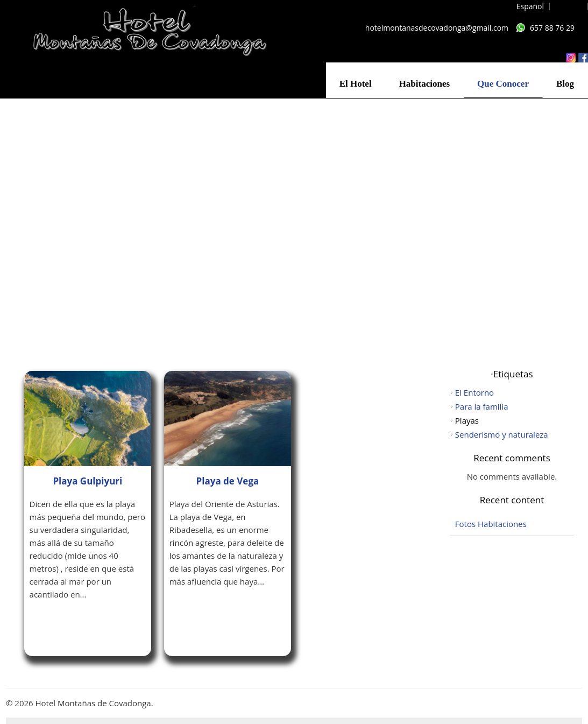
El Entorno (474, 392)
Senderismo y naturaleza (502, 434)
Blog (565, 84)
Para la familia (482, 406)
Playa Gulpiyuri (87, 481)
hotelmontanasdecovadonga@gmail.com (437, 28)
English (570, 6)
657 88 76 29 (552, 28)
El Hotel (356, 84)
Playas (467, 420)
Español (530, 6)
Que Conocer (503, 84)
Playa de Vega (228, 481)
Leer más (60, 623)
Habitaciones (424, 84)
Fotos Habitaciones (491, 524)
